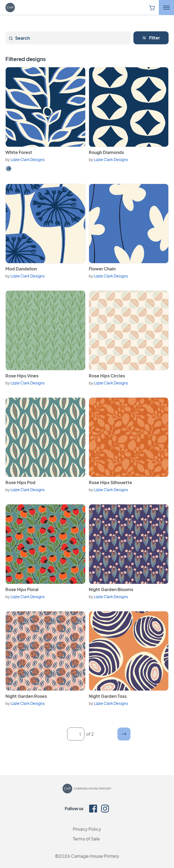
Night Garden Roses (26, 696)
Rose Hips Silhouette (110, 482)
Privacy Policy (87, 829)
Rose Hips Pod (20, 482)
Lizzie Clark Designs (28, 159)
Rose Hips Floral (22, 589)
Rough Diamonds (106, 152)
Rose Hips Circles (107, 376)
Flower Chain (102, 269)
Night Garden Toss (108, 696)
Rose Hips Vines (22, 376)
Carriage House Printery (95, 856)
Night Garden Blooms (111, 589)
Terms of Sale (86, 839)
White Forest (19, 152)
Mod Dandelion (21, 269)
